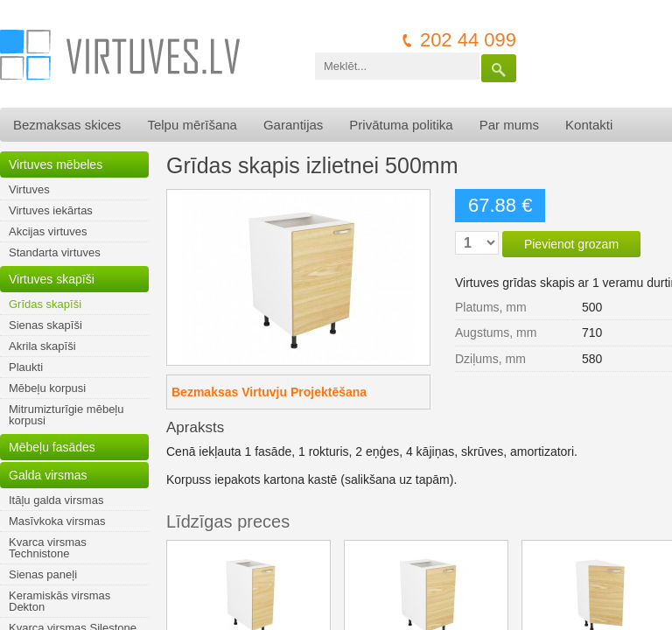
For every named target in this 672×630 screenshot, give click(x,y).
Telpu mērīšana (192, 125)
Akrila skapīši (42, 346)
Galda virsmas (48, 475)
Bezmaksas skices (67, 125)
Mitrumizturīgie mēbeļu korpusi (66, 415)
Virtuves (29, 189)
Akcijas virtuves (48, 231)
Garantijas (293, 125)
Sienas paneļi (43, 574)
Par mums (509, 125)
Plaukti (26, 367)
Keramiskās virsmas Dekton (59, 601)
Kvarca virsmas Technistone (48, 548)
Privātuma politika (401, 125)
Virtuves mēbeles (56, 164)
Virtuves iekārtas (51, 210)
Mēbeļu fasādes (52, 447)
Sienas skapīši (45, 325)
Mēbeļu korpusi (47, 388)
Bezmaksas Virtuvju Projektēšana (269, 392)
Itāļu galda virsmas (56, 500)
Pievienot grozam (571, 244)
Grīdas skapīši (45, 304)
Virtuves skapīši (52, 279)
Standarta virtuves (55, 252)
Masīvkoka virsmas (57, 521)
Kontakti (589, 125)
